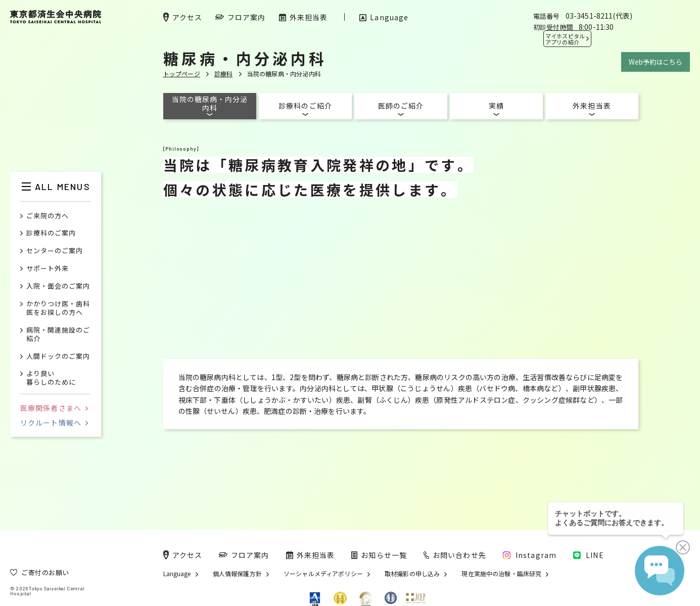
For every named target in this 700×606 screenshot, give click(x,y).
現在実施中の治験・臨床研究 (501, 574)
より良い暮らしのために (51, 378)
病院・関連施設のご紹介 (58, 335)
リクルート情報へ (54, 423)
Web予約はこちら (656, 62)
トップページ (182, 74)
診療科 (224, 74)
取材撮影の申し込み (412, 574)
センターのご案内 (55, 251)
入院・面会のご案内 (58, 286)
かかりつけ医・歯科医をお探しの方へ (58, 308)
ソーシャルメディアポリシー (323, 574)
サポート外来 (48, 269)
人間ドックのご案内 (58, 357)
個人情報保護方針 (237, 574)
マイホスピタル (565, 39)
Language (177, 574)
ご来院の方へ (48, 216)
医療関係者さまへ (54, 408)
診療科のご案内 (51, 233)
